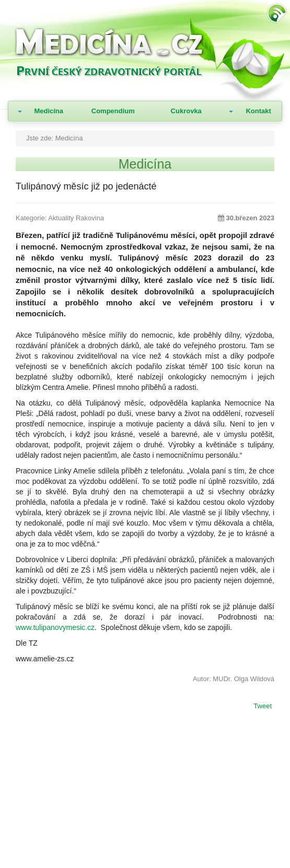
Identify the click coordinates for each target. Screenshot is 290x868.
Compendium (113, 111)
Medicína (49, 111)
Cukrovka (186, 111)
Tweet (263, 707)
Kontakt (258, 111)
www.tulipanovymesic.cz (55, 627)
